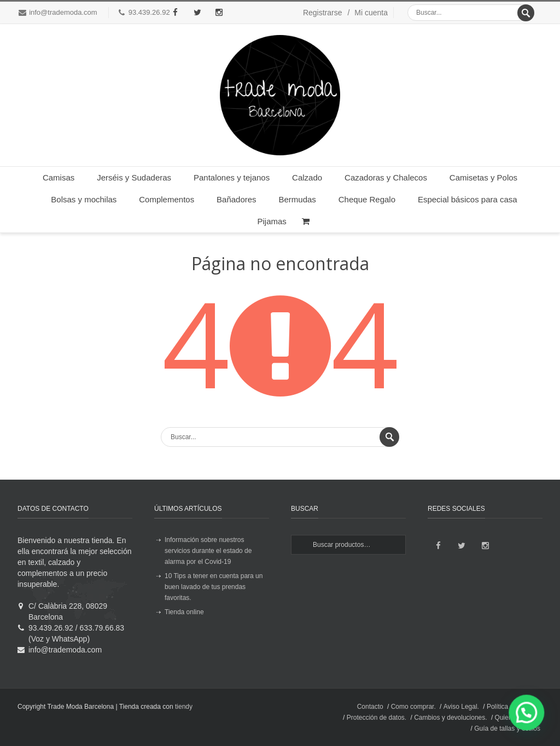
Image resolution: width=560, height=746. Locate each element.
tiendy (184, 707)
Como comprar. (413, 707)
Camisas (59, 177)
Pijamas (272, 221)
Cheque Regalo (367, 199)
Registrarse (323, 13)
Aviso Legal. (461, 707)
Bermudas (297, 199)
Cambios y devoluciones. (450, 718)
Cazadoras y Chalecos (386, 177)
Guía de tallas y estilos (507, 728)
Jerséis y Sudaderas (134, 177)
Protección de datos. (377, 718)
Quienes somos (518, 718)
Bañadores (237, 199)
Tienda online (184, 612)
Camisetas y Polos (483, 177)
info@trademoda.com (63, 12)
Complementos (167, 199)
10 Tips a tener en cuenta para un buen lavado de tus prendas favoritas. (214, 587)
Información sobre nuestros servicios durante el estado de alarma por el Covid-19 (208, 551)
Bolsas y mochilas (84, 199)
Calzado (307, 177)
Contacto (370, 707)
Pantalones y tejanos (232, 177)
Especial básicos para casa (468, 199)
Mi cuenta (371, 13)
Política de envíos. (514, 707)
